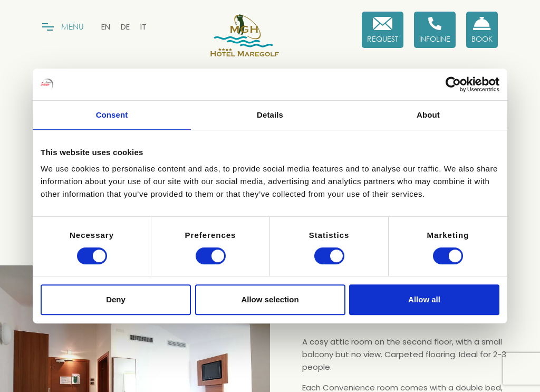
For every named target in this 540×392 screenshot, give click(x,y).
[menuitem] (106, 27)
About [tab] (428, 115)
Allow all (424, 299)
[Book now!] (482, 30)
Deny (116, 299)
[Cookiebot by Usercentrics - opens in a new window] (453, 84)
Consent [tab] (112, 115)
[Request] (383, 30)
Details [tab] (270, 115)
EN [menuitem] (106, 27)
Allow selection (270, 299)
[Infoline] (435, 30)
